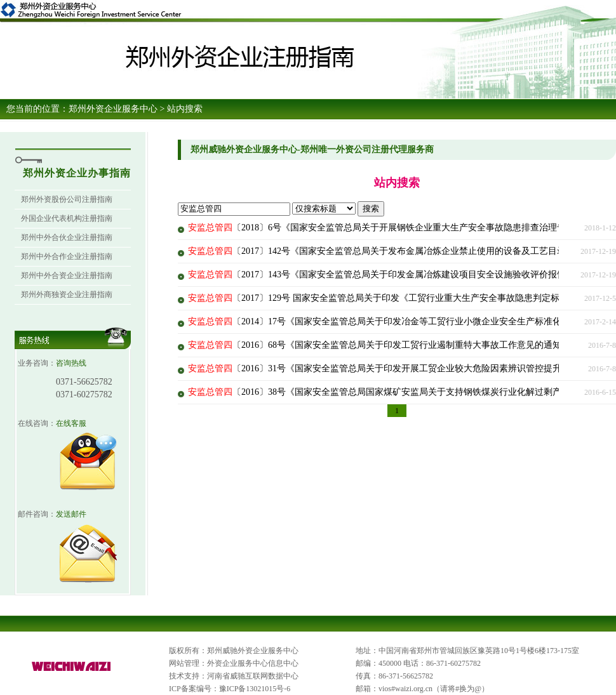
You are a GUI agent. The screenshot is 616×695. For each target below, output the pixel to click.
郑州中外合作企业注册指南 (67, 256)
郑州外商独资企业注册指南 (67, 295)
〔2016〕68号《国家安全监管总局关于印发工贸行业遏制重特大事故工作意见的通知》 (379, 345)
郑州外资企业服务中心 (113, 109)
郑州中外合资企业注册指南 (67, 275)
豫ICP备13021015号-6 (255, 689)
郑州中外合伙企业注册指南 (67, 237)
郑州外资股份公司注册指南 (67, 199)
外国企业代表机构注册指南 (67, 218)
